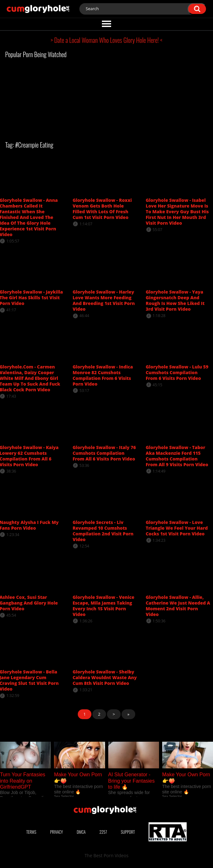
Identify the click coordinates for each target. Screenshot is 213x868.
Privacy (57, 832)
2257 (103, 832)
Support (128, 832)
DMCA (81, 832)
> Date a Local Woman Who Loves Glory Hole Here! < (107, 40)
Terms (31, 832)
